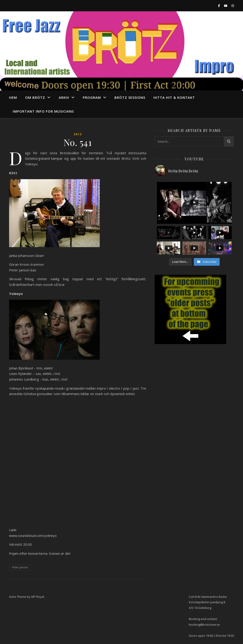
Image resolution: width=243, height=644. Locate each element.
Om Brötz (35, 97)
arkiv (64, 97)
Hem (13, 97)
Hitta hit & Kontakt (174, 97)
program (92, 97)
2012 (78, 134)
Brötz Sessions (130, 97)
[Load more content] (180, 262)
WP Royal (38, 597)
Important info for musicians (43, 111)
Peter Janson (20, 567)
